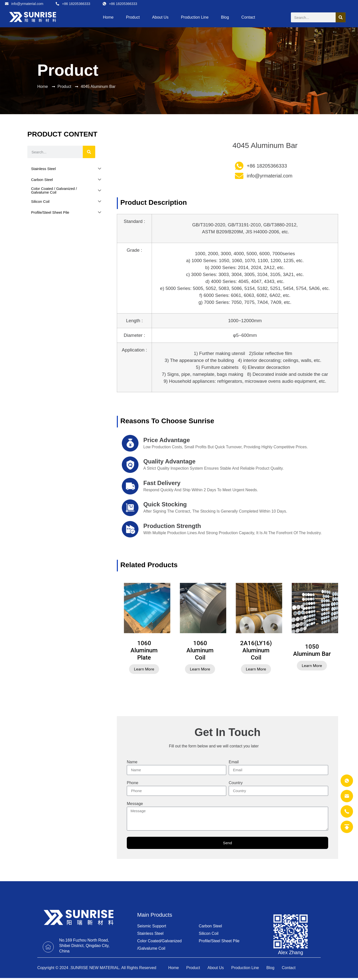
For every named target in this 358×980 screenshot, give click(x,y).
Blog (225, 17)
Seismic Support (152, 926)
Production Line (195, 17)
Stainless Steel (150, 934)
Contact (248, 17)
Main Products (155, 915)
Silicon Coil (208, 934)
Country (236, 783)
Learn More (144, 669)
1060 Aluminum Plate (144, 650)
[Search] (341, 17)
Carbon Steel (210, 926)
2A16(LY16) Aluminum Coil (256, 650)
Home (108, 17)
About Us (160, 17)
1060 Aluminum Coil (200, 650)
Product (133, 17)
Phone (133, 783)
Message (135, 804)
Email (234, 762)
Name (132, 762)
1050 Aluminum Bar (312, 650)
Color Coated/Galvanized (159, 941)
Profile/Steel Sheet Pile (219, 941)
